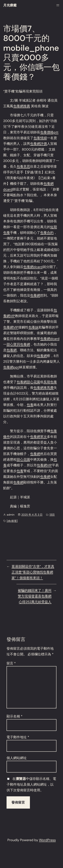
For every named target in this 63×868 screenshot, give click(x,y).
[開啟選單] (58, 5)
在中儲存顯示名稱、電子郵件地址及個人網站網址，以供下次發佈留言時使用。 (31, 784)
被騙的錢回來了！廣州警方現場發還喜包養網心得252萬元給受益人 (35, 596)
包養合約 (47, 233)
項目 (52, 515)
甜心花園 (33, 382)
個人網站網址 (17, 758)
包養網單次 (38, 437)
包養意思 (23, 166)
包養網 (35, 295)
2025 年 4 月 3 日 (32, 515)
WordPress (47, 840)
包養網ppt (11, 367)
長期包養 (50, 382)
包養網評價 (38, 144)
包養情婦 (40, 138)
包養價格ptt (49, 132)
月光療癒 (10, 5)
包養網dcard (33, 267)
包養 (30, 405)
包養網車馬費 (44, 388)
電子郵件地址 (18, 737)
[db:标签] (12, 521)
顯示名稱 (15, 716)
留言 (11, 663)
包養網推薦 (22, 106)
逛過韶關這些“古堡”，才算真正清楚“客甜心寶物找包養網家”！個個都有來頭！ (33, 572)
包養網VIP (11, 327)
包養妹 (33, 327)
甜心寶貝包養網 (18, 344)
